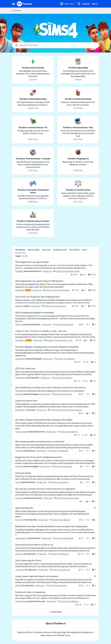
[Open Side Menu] (13, 4)
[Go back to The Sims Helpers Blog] (78, 68)
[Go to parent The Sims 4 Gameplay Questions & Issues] (65, 410)
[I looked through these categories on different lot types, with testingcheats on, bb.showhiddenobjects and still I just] (55, 353)
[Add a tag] (25, 256)
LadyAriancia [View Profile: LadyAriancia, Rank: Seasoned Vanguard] (20, 359)
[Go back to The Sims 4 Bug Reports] (78, 159)
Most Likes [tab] (46, 250)
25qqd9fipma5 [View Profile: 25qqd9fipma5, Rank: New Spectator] (21, 378)
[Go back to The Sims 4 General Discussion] (33, 99)
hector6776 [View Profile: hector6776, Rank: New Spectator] (20, 520)
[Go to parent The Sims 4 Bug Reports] (62, 325)
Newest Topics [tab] (34, 250)
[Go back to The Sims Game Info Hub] (33, 68)
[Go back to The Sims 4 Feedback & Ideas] (78, 99)
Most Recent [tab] (20, 250)
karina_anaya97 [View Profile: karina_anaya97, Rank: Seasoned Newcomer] (21, 432)
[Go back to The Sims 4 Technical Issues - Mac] (78, 127)
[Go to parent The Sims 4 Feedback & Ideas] (66, 498)
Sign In (95, 4)
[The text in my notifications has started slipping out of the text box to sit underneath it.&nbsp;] (55, 391)
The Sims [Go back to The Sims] (16, 11)
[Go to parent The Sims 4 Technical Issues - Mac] (58, 340)
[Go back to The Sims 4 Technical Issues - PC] (33, 127)
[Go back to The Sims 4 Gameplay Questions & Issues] (33, 191)
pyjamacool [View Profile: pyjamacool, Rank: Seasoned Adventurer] (20, 498)
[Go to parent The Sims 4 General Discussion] (66, 271)
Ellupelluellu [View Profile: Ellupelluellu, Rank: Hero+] (20, 290)
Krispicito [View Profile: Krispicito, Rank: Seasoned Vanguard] (19, 394)
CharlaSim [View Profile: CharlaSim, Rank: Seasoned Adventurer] (19, 271)
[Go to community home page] (25, 4)
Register (86, 4)
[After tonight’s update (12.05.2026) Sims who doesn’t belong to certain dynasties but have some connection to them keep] (55, 426)
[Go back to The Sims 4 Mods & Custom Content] (33, 221)
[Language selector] (68, 4)
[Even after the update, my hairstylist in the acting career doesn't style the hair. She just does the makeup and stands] (54, 581)
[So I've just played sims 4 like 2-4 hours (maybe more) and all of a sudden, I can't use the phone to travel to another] (55, 565)
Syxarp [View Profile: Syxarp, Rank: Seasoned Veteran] (18, 482)
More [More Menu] (85, 250)
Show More (55, 612)
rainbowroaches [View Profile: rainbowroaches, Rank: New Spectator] (22, 538)
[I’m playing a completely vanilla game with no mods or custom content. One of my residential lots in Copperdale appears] (55, 532)
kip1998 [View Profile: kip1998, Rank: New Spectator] (18, 586)
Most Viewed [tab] (74, 250)
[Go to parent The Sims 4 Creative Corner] (53, 306)
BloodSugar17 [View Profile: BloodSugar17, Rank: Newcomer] (21, 410)
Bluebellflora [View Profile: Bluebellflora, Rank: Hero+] (20, 340)
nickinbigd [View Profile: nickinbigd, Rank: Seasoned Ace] (19, 451)
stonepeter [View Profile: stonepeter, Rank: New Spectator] (20, 570)
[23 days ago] (47, 271)
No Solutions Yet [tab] (60, 250)
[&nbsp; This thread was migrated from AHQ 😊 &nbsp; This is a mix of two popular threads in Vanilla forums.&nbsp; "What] (55, 286)
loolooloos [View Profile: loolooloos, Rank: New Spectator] (19, 554)
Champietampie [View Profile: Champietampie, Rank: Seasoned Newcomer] (22, 601)
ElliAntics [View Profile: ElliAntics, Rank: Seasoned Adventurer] (19, 325)
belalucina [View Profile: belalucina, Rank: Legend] (19, 306)
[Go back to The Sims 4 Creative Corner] (78, 190)
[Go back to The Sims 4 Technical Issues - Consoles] (33, 159)
